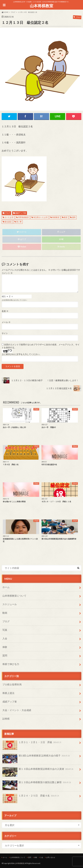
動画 (5, 613)
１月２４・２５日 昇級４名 (31, 797)
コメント (7, 273)
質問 (5, 655)
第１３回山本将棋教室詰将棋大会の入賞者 (38, 770)
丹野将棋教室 (23, 217)
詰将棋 (6, 719)
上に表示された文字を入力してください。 (22, 354)
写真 (5, 630)
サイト (5, 333)
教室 (66, 217)
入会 (5, 638)
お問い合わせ (51, 857)
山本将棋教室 (41, 6)
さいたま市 (9, 217)
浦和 (74, 217)
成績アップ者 (21, 213)
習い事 (19, 222)
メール (6, 322)
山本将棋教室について (14, 596)
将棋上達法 (8, 693)
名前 (5, 311)
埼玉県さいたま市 (40, 217)
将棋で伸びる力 (11, 664)
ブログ (7, 213)
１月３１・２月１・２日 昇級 (32, 743)
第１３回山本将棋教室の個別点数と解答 (37, 784)
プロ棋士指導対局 (12, 684)
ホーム (6, 587)
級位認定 (8, 222)
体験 (5, 647)
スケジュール (10, 604)
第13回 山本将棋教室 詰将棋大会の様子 (36, 757)
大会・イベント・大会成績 (17, 710)
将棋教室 (56, 217)
